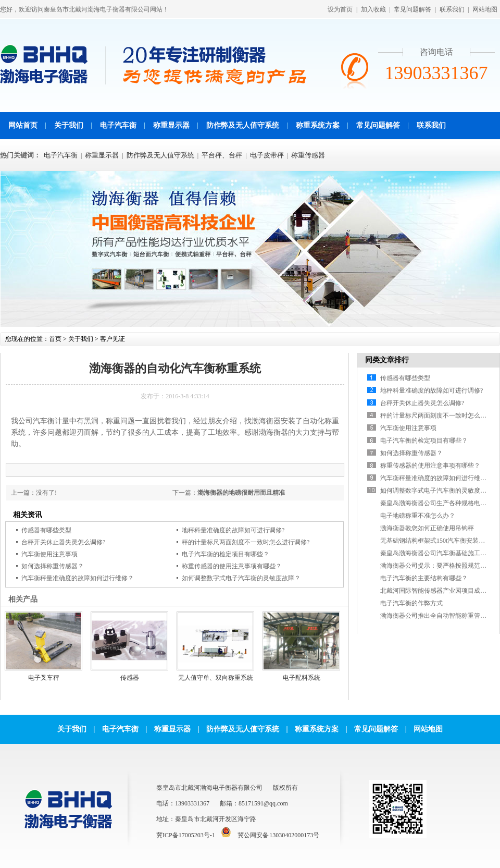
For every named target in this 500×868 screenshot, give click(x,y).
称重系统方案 (318, 125)
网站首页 (23, 125)
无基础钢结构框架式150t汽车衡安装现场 (436, 541)
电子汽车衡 (118, 125)
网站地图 (485, 9)
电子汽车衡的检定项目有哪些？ (226, 554)
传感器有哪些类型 (46, 530)
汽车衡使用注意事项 (49, 554)
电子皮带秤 (267, 155)
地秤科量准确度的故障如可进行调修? (233, 530)
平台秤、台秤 (222, 155)
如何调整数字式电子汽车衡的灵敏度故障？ (241, 578)
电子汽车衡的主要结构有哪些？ (424, 578)
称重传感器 (308, 155)
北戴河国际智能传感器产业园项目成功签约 (440, 591)
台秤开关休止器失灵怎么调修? (63, 542)
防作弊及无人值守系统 (243, 125)
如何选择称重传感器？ (53, 566)
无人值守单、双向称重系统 (216, 678)
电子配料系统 (302, 678)
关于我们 (69, 125)
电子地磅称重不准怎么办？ (418, 516)
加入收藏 (373, 9)
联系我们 (452, 9)
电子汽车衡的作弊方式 (411, 603)
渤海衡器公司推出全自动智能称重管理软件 (440, 616)
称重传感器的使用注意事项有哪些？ (232, 566)
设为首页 (340, 9)
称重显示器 (171, 125)
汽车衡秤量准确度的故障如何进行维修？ (78, 578)
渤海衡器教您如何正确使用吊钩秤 (427, 528)
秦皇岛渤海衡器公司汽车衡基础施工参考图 (440, 553)
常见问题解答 (413, 9)
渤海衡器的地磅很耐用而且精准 (241, 493)
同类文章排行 (387, 360)
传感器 (130, 678)
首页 (55, 339)
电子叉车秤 (44, 678)
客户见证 (113, 339)
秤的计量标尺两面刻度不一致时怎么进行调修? (246, 542)
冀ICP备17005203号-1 (186, 835)
